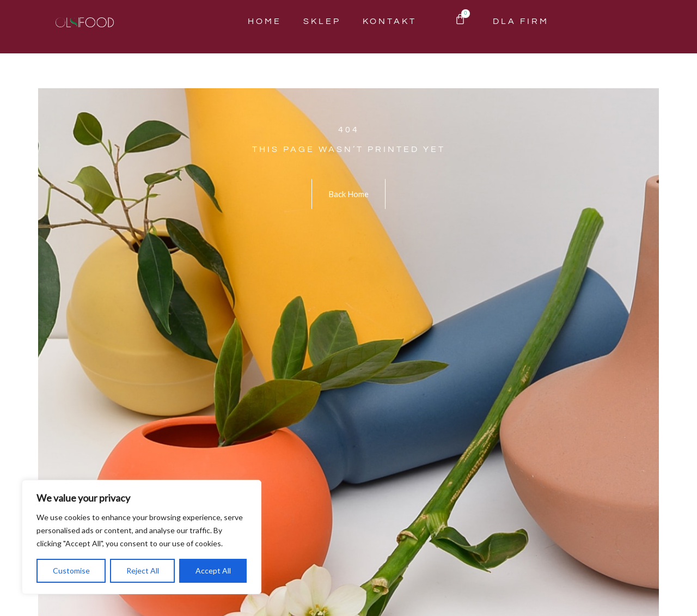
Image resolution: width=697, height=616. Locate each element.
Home (265, 21)
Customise (71, 571)
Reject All (143, 571)
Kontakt (390, 21)
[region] (142, 537)
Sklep (322, 21)
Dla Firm (521, 21)
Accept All (213, 571)
